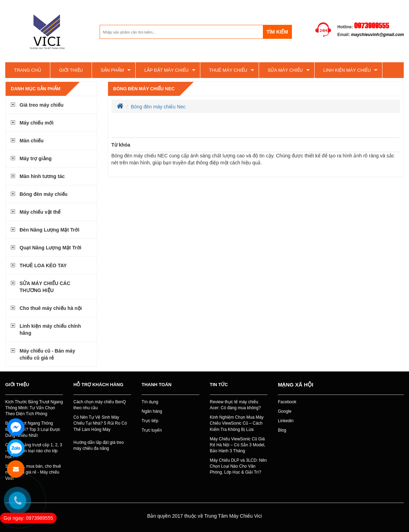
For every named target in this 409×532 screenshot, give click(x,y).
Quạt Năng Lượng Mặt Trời (51, 248)
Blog (282, 430)
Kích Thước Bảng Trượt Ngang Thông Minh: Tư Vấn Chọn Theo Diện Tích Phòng (34, 408)
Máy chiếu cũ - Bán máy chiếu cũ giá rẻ (47, 354)
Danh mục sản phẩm (36, 89)
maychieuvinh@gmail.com (377, 35)
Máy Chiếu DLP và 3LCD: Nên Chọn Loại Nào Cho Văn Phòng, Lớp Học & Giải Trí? (238, 466)
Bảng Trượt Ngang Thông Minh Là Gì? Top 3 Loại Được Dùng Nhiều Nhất (33, 429)
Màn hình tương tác (42, 176)
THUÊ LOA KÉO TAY (43, 265)
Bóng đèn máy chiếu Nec (144, 89)
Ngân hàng (152, 411)
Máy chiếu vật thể (40, 212)
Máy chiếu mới (37, 123)
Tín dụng (150, 402)
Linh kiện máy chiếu (347, 70)
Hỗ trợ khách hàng (98, 385)
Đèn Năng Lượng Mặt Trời (49, 230)
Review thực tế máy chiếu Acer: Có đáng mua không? (235, 405)
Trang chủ (28, 70)
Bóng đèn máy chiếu (44, 194)
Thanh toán (157, 385)
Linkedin (286, 421)
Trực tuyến (152, 430)
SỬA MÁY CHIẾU (285, 70)
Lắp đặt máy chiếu (166, 70)
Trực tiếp (150, 421)
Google (285, 411)
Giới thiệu (71, 70)
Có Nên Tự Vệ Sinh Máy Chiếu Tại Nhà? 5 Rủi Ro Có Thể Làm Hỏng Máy (100, 423)
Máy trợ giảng (36, 158)
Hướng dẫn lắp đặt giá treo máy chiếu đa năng (99, 445)
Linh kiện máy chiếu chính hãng (50, 329)
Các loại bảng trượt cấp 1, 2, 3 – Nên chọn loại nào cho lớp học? (34, 451)
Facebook (287, 402)
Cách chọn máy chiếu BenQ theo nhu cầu (100, 405)
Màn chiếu (32, 141)
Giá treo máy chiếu (41, 105)
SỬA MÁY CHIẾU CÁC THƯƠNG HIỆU (45, 287)
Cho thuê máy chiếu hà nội (51, 308)
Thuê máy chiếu (228, 70)
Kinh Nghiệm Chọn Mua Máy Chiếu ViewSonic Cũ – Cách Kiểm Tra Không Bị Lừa (237, 423)
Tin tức (219, 385)
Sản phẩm (112, 70)
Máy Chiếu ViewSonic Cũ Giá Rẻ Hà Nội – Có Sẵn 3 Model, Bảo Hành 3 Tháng (238, 445)
